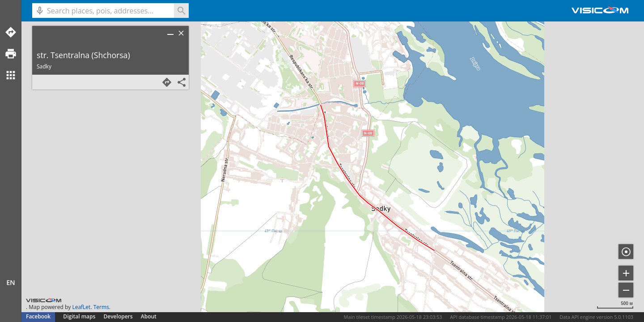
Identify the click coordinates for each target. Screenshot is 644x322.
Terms (101, 307)
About (149, 316)
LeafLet (81, 307)
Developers (118, 316)
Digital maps (80, 316)
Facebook (38, 316)
